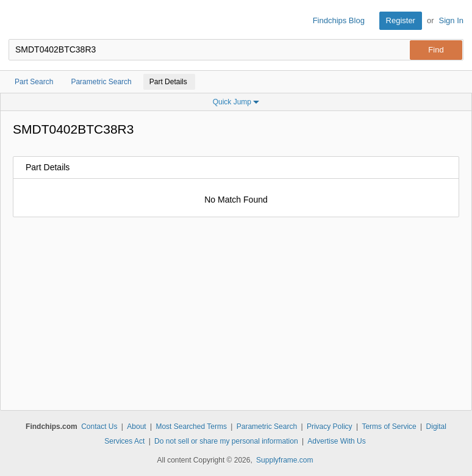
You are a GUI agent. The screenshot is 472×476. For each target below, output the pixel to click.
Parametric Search (267, 427)
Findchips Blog (339, 20)
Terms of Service (389, 427)
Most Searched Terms (191, 427)
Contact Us (99, 427)
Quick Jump (236, 102)
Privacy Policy (330, 427)
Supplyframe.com (284, 460)
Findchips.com (19, 21)
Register (401, 20)
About (136, 427)
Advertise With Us (336, 441)
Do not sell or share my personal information (226, 441)
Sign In (451, 20)
